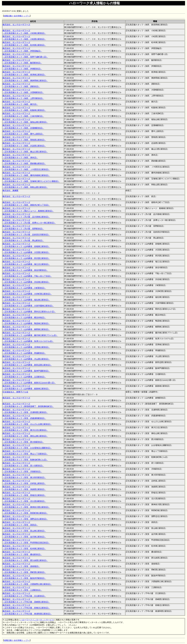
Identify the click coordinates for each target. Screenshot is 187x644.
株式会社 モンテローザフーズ (16, 25)
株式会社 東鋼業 (10, 190)
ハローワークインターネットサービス (37, 620)
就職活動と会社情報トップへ (17, 16)
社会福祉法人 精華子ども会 (15, 392)
